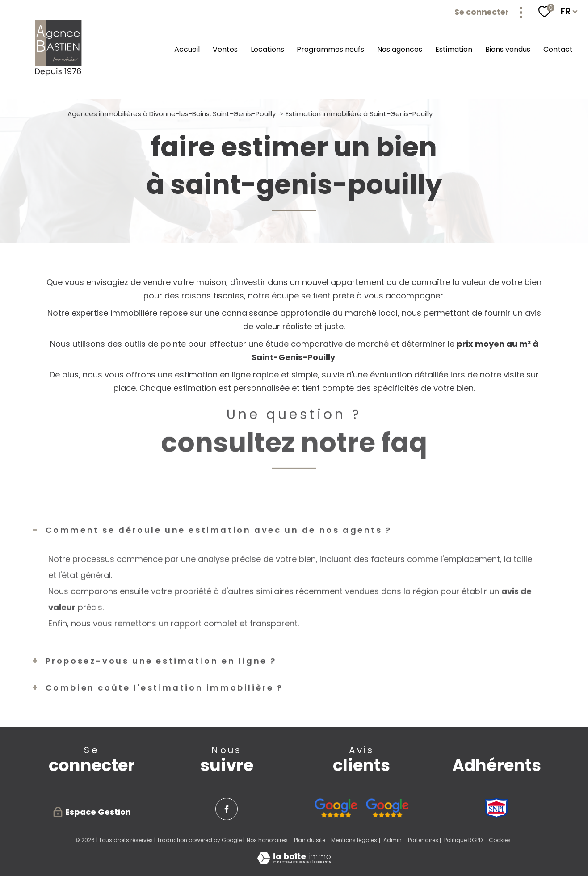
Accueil (187, 49)
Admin (393, 840)
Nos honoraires (267, 840)
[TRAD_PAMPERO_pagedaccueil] (59, 76)
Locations (267, 49)
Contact (558, 49)
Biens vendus (508, 49)
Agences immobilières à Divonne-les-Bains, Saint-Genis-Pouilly (172, 114)
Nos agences (400, 49)
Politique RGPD (463, 840)
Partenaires (423, 840)
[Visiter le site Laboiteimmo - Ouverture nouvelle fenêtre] (294, 861)
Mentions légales (354, 840)
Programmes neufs (330, 49)
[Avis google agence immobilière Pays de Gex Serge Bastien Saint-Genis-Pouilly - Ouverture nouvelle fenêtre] (387, 808)
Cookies (500, 840)
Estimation (454, 49)
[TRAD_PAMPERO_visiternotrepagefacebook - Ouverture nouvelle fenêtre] (227, 809)
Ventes (225, 49)
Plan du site (310, 840)
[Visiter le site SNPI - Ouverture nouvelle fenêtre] (496, 808)
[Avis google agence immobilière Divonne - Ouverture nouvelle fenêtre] (336, 808)
